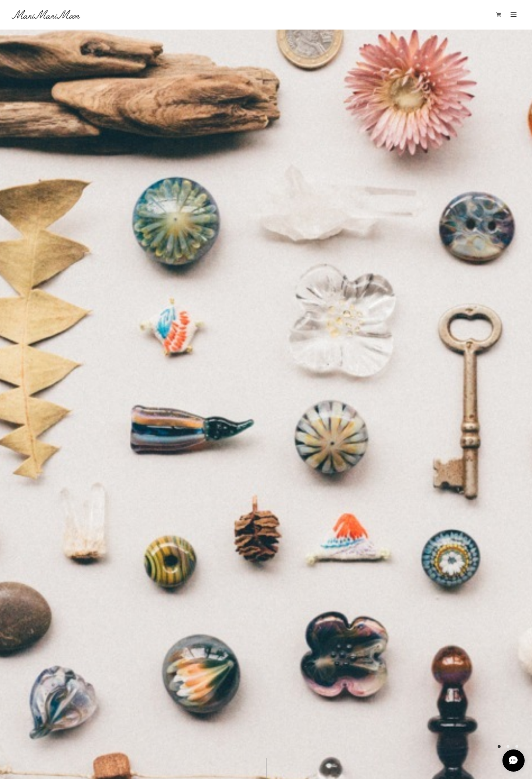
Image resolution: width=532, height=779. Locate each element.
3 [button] (517, 746)
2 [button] (508, 746)
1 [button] (499, 746)
